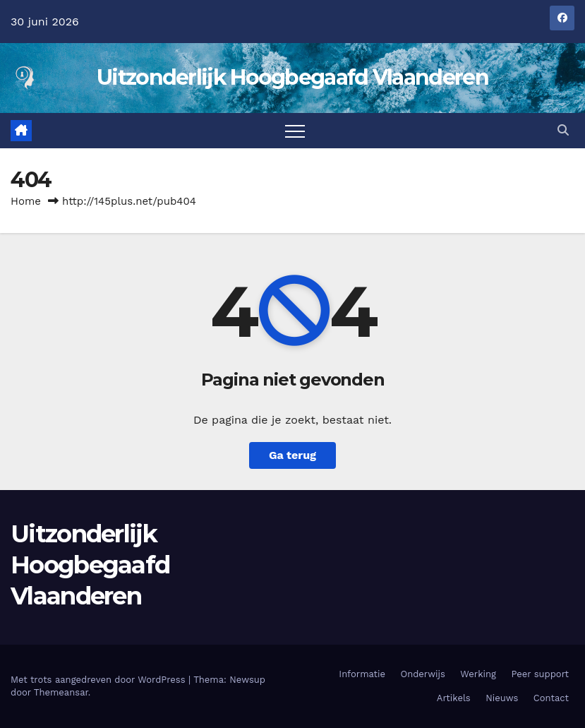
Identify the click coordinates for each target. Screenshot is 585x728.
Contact (551, 698)
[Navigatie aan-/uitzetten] (295, 131)
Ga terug (292, 455)
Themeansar (61, 692)
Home (26, 201)
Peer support (540, 674)
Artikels (454, 698)
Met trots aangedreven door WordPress (99, 680)
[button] (563, 130)
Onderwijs (423, 674)
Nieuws (502, 698)
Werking (478, 674)
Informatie (362, 674)
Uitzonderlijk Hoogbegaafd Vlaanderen (292, 77)
